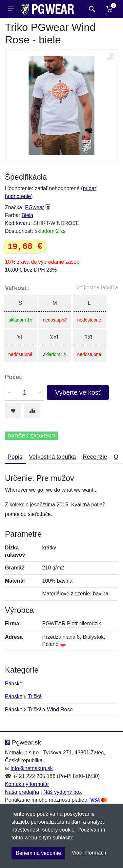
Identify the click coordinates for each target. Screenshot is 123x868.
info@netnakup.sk (31, 768)
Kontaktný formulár (27, 784)
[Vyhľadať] (91, 9)
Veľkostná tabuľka (97, 288)
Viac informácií (89, 853)
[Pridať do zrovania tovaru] (32, 411)
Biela (28, 215)
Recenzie (95, 457)
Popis (15, 457)
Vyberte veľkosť (78, 392)
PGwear (34, 207)
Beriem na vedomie (38, 853)
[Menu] (11, 9)
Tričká (35, 696)
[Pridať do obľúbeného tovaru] (13, 411)
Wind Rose (60, 710)
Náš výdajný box (62, 792)
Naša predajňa (22, 792)
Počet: (14, 377)
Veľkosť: (17, 288)
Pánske (14, 684)
